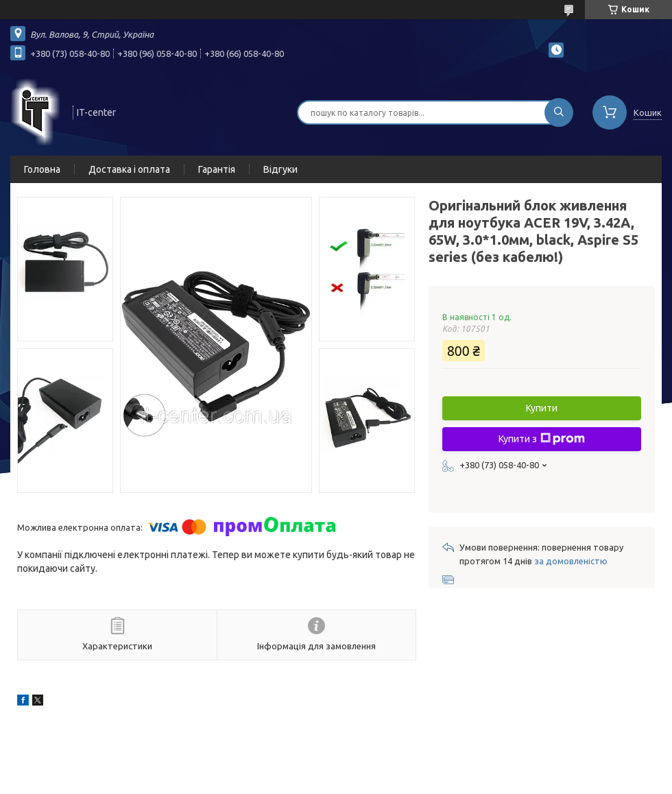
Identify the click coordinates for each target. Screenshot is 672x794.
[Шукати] (559, 112)
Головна (42, 169)
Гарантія (217, 169)
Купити (542, 408)
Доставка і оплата (129, 169)
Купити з (542, 439)
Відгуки (280, 169)
